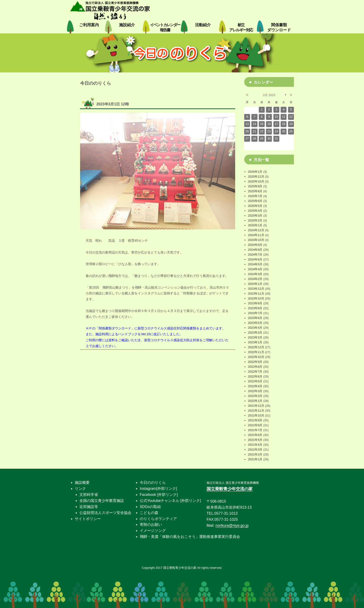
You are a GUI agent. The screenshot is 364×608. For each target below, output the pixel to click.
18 (284, 124)
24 (276, 131)
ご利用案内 (89, 25)
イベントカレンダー (165, 28)
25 (284, 131)
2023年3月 (255, 333)
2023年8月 (255, 308)
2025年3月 (255, 216)
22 (262, 131)
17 (276, 124)
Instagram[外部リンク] (158, 489)
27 (247, 138)
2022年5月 (255, 381)
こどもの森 (149, 513)
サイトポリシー (88, 519)
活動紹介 (203, 25)
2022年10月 (256, 357)
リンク (80, 489)
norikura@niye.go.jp (232, 525)
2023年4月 (255, 328)
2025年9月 (255, 186)
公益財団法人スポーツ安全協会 (105, 513)
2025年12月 (256, 177)
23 (269, 131)
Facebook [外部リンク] (159, 495)
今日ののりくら (153, 483)
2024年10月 (256, 240)
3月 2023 (269, 95)
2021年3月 (255, 450)
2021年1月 (255, 459)
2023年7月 (255, 313)
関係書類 (279, 28)
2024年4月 (255, 269)
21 (254, 131)
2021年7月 (255, 430)
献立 (241, 28)
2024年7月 (255, 255)
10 (276, 117)
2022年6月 (255, 376)
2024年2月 (255, 279)
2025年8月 (255, 191)
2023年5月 (255, 323)
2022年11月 (256, 352)
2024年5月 (255, 264)
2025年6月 (255, 201)
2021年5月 (255, 440)
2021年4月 (255, 445)
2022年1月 (255, 401)
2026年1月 (255, 172)
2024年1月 (255, 284)
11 (284, 117)
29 (262, 138)
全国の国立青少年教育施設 (102, 501)
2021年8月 (255, 425)
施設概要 (82, 483)
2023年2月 (255, 337)
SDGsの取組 (150, 507)
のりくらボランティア (158, 519)
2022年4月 (255, 386)
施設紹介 (127, 25)
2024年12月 (256, 230)
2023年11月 (256, 294)
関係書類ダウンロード (115, 328)
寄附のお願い (151, 525)
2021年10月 (256, 415)
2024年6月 (255, 259)
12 (291, 117)
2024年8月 (255, 250)
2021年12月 (256, 406)
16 (269, 124)
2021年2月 (255, 454)
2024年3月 (255, 274)
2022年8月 (255, 367)
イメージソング (153, 531)
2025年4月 (255, 211)
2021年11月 (256, 411)
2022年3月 (255, 391)
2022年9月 (255, 362)
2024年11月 (256, 235)
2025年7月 (255, 196)
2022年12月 (256, 347)
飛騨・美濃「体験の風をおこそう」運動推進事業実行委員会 (190, 537)
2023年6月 (255, 318)
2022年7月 (255, 372)
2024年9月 (255, 245)
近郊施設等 (89, 507)
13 (247, 124)
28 (254, 138)
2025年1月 (255, 225)
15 (262, 124)
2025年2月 (255, 220)
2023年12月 (256, 289)
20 (247, 131)
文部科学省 (89, 495)
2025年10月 (256, 181)
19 (291, 124)
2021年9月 (255, 420)
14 (254, 124)
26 (291, 131)
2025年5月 (255, 206)
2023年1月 (255, 342)
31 (276, 138)
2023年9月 (255, 303)
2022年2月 (255, 396)
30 (269, 138)
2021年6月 (255, 435)
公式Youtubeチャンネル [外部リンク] (170, 501)
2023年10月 (256, 298)
